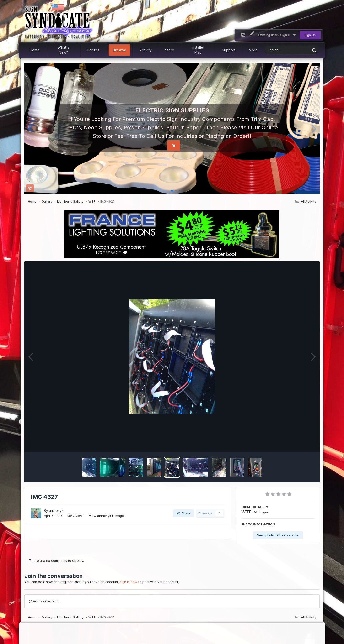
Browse (119, 55)
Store (170, 55)
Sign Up (310, 40)
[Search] (275, 55)
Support (229, 55)
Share (184, 518)
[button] (30, 134)
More (253, 55)
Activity (146, 55)
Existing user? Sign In (277, 40)
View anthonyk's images (107, 521)
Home (35, 55)
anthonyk (56, 516)
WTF (246, 517)
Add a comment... (44, 606)
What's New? (63, 55)
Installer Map (198, 55)
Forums (93, 55)
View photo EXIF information (278, 540)
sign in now (129, 587)
